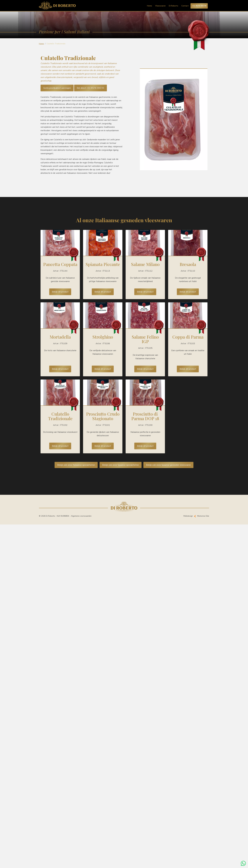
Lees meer (60, 265)
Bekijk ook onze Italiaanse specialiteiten (76, 465)
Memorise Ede (203, 516)
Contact (185, 6)
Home (149, 6)
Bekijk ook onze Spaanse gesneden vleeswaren (168, 465)
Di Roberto (173, 6)
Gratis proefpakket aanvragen (57, 88)
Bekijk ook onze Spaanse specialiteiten (121, 465)
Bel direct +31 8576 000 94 (90, 88)
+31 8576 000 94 (199, 6)
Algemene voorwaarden (81, 516)
